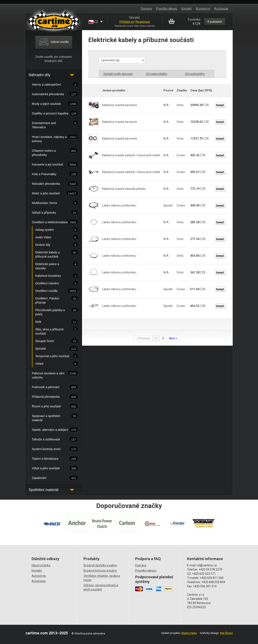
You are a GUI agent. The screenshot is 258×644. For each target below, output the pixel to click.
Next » (173, 338)
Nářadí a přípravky (51, 213)
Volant (52, 364)
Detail (220, 105)
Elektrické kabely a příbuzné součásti (52, 254)
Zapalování (51, 478)
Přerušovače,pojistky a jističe (52, 312)
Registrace (143, 22)
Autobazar (221, 9)
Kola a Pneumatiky (51, 174)
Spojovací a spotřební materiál (51, 418)
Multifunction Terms (51, 203)
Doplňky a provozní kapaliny (51, 114)
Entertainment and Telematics (51, 125)
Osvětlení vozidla (52, 291)
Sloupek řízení (52, 341)
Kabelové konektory (52, 276)
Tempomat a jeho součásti (52, 356)
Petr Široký (226, 633)
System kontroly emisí (51, 449)
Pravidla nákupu (167, 9)
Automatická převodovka (51, 94)
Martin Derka (189, 633)
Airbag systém (52, 230)
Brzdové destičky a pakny (100, 565)
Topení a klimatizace (51, 459)
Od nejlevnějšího (157, 74)
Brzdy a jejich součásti (51, 104)
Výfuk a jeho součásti (51, 468)
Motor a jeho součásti (51, 194)
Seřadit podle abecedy (118, 74)
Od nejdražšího (195, 74)
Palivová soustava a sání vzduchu (51, 375)
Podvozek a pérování (51, 387)
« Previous (143, 338)
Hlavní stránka (41, 565)
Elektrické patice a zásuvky (52, 266)
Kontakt (187, 9)
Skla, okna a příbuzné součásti (52, 331)
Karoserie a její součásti (51, 165)
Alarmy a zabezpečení (51, 85)
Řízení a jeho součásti (51, 407)
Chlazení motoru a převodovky (51, 152)
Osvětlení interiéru (52, 284)
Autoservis (203, 9)
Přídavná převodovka (51, 397)
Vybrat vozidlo (54, 42)
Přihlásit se (127, 22)
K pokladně (215, 22)
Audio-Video (52, 237)
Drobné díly (52, 245)
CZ (94, 22)
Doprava (146, 9)
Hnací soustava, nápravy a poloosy (51, 139)
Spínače (52, 349)
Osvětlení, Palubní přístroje (52, 300)
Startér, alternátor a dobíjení (51, 430)
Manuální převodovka (51, 184)
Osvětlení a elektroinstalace (51, 222)
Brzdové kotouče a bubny (100, 571)
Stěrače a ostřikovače (51, 440)
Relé (52, 322)
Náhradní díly (40, 75)
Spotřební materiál (44, 490)
